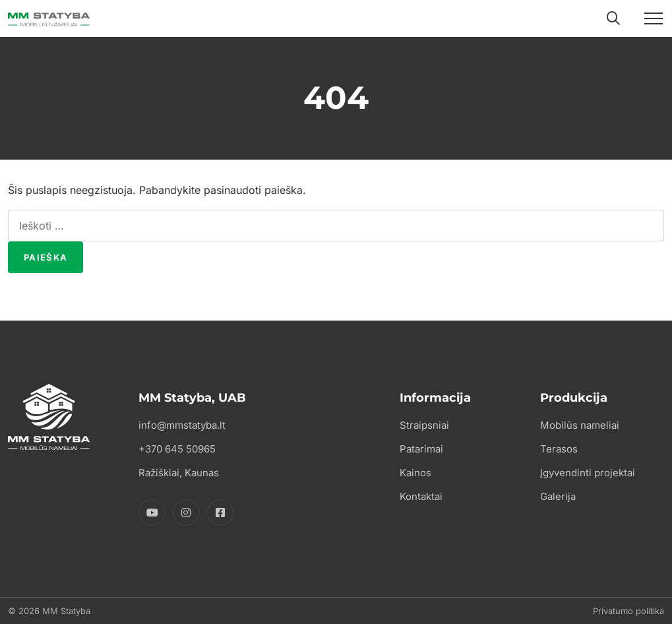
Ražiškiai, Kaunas (179, 473)
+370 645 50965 (177, 449)
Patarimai (421, 449)
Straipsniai (424, 425)
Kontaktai (421, 496)
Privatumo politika (628, 611)
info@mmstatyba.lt (182, 425)
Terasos (559, 449)
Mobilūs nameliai (580, 425)
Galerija (558, 496)
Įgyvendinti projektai (588, 473)
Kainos (415, 473)
